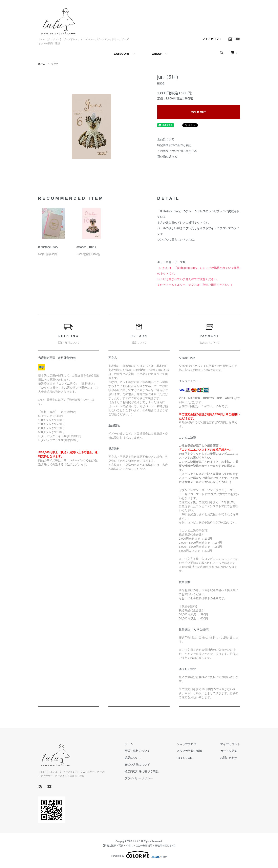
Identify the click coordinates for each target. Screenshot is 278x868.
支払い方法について (137, 765)
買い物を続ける (167, 157)
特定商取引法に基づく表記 (174, 145)
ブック (55, 64)
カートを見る (229, 751)
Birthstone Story (48, 247)
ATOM (188, 758)
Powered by (139, 854)
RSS (180, 758)
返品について (166, 139)
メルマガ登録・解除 (189, 751)
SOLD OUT (198, 112)
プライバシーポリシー (139, 778)
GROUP (157, 54)
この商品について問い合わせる (177, 151)
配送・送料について (137, 751)
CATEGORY (122, 54)
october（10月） (87, 247)
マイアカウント (212, 39)
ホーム (42, 64)
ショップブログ (187, 744)
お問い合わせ (229, 758)
